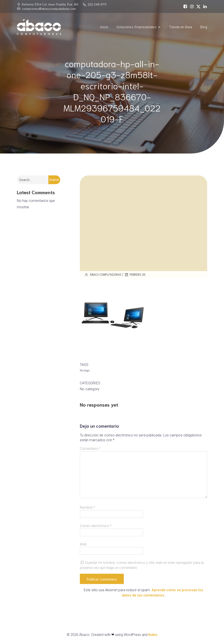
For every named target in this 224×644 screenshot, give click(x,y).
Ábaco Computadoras (103, 275)
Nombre (87, 507)
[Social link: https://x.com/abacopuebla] (197, 7)
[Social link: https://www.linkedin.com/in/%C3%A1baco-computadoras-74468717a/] (204, 7)
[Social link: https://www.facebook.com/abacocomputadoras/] (184, 7)
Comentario (90, 449)
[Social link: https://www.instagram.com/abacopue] (191, 7)
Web (83, 544)
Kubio (153, 635)
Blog (204, 27)
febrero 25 (135, 275)
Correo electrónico (96, 526)
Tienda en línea (181, 27)
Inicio (104, 27)
